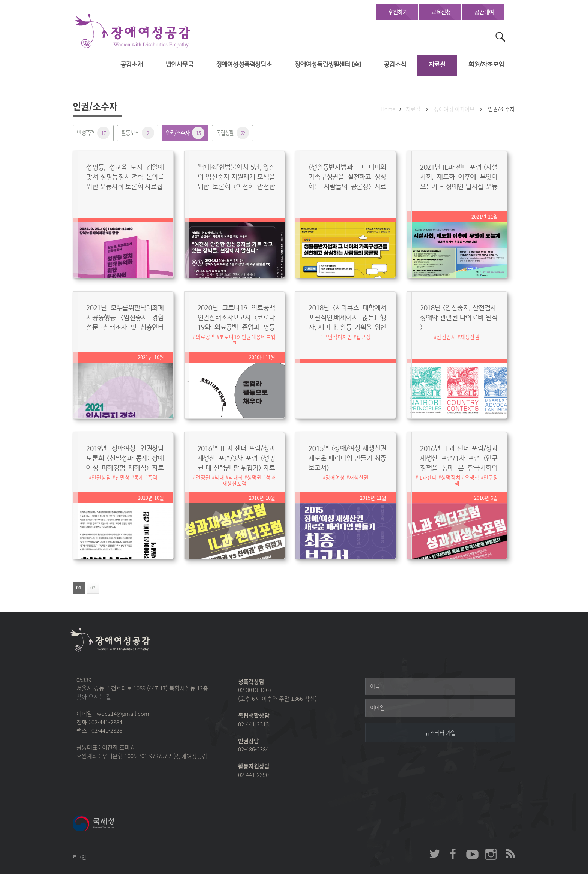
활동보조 (137, 133)
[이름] (440, 687)
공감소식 (395, 65)
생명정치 (451, 477)
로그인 (79, 857)
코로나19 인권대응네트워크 (247, 340)
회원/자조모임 (486, 65)
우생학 (472, 477)
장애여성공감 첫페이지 (133, 31)
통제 (139, 477)
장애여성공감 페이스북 (453, 854)
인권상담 (101, 477)
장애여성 (335, 477)
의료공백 (205, 337)
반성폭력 (93, 133)
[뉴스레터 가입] (440, 733)
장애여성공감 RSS (510, 854)
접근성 (364, 337)
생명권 (254, 477)
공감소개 (131, 65)
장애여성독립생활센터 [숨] (328, 65)
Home (388, 109)
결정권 (203, 477)
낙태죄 (236, 477)
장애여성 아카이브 (454, 109)
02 (91, 588)
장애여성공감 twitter (435, 854)
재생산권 (470, 337)
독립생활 (232, 133)
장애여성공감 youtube (472, 854)
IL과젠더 (427, 477)
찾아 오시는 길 (94, 697)
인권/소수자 (501, 109)
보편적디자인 (337, 337)
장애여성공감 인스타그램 (491, 854)
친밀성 (122, 477)
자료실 (437, 65)
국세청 (110, 823)
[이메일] (440, 708)
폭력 (153, 477)
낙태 (219, 477)
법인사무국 (180, 65)
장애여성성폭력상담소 (244, 65)
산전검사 (446, 337)
